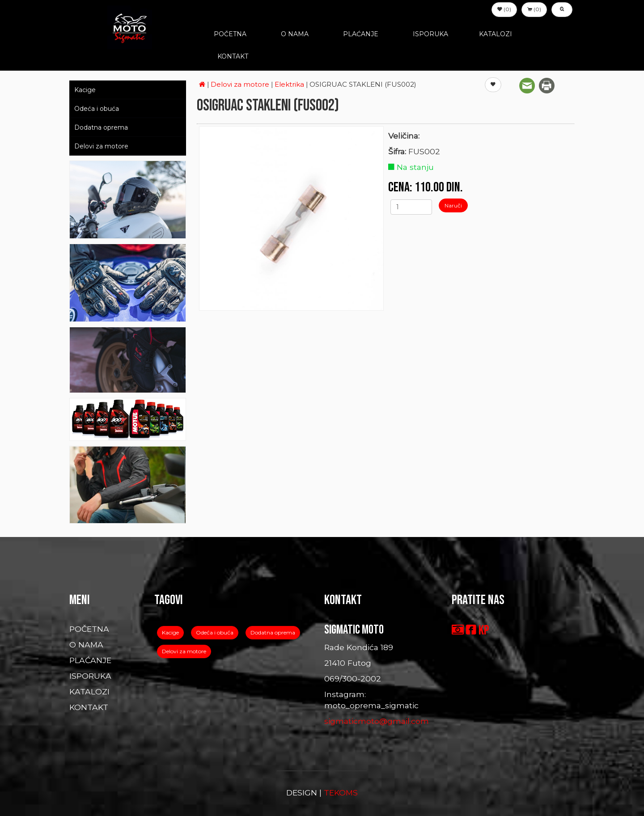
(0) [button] (504, 9)
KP (484, 630)
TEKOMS (341, 793)
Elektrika (290, 84)
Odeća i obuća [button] (215, 632)
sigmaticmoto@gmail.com (377, 721)
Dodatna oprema (101, 127)
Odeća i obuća (97, 109)
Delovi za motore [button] (184, 651)
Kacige (85, 90)
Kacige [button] (170, 632)
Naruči (453, 205)
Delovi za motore (101, 146)
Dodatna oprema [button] (273, 632)
